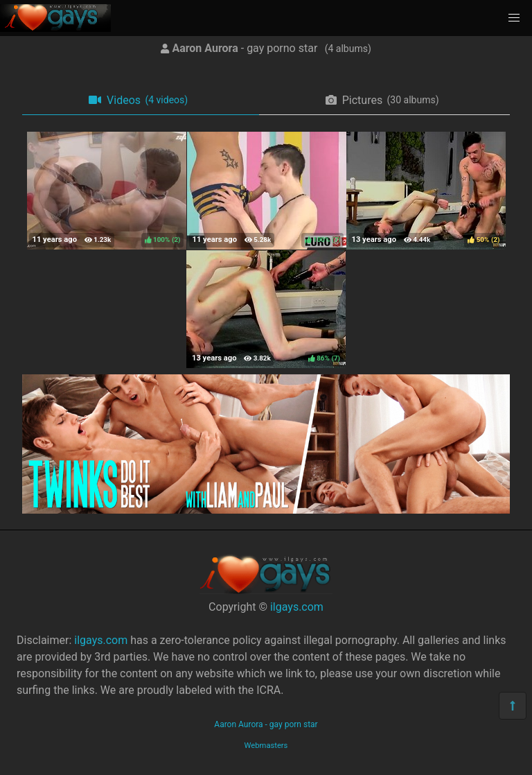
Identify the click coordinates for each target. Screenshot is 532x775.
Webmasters (266, 746)
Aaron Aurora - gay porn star (266, 724)
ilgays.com (297, 607)
